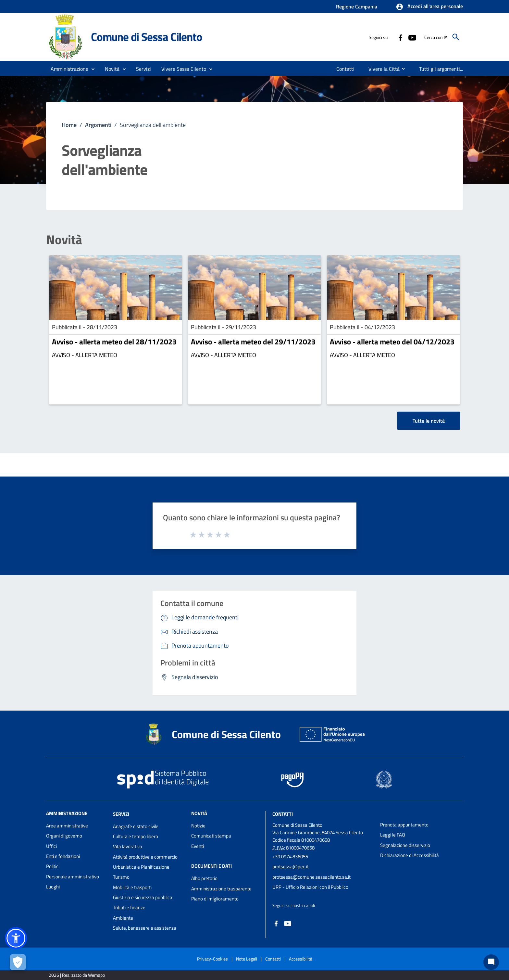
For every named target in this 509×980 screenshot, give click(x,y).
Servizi (121, 814)
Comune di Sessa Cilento (146, 37)
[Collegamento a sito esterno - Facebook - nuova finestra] (400, 37)
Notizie (198, 826)
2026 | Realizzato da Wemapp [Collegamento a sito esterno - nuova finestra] (77, 975)
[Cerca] (456, 37)
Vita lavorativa (128, 846)
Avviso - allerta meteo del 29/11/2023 (253, 342)
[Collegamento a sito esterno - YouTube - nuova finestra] (412, 37)
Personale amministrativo (73, 877)
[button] (429, 7)
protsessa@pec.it (291, 867)
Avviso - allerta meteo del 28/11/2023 (114, 342)
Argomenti (98, 125)
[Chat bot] (491, 962)
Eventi (198, 846)
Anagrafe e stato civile (136, 826)
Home (69, 125)
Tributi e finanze (129, 907)
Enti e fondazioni (63, 856)
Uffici (51, 846)
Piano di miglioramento (215, 899)
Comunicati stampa (211, 836)
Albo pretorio (204, 878)
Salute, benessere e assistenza (145, 928)
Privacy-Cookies (212, 959)
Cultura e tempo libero (136, 836)
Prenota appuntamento (404, 825)
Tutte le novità (429, 421)
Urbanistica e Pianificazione (141, 867)
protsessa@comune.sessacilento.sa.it (311, 877)
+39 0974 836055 (290, 856)
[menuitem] (346, 69)
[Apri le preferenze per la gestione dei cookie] (18, 962)
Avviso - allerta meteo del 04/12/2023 (392, 342)
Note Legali (247, 959)
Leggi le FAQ (393, 835)
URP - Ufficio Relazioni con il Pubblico (310, 887)
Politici (53, 866)
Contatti (283, 814)
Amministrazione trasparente (221, 889)
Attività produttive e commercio (145, 857)
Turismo (121, 877)
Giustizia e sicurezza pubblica (143, 897)
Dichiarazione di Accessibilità (410, 855)
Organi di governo (64, 836)
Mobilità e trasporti (132, 887)
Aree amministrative (67, 826)
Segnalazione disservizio (405, 845)
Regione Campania (357, 6)
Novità (64, 240)
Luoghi (53, 887)
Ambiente (123, 918)
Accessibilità (301, 959)
